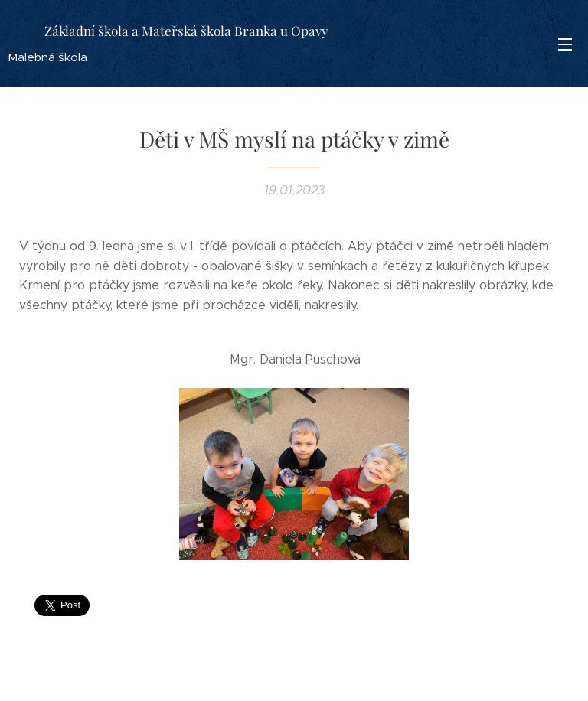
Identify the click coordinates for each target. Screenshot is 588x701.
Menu (565, 44)
